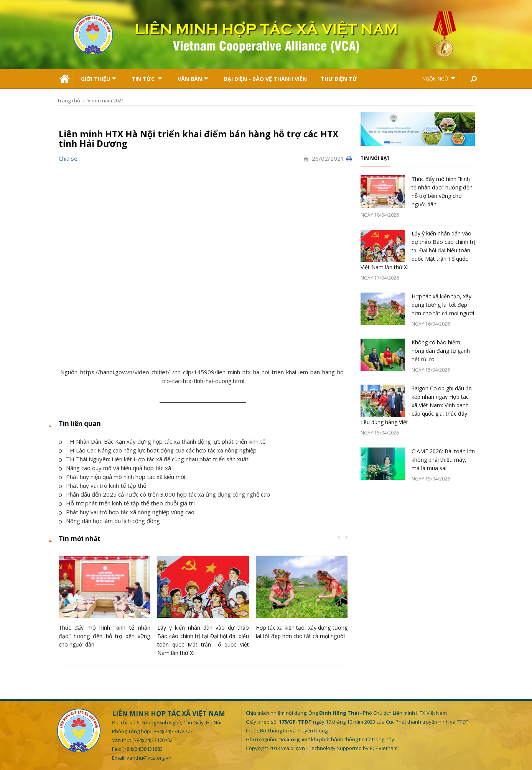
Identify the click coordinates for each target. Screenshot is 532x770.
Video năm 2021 (106, 100)
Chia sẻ (68, 158)
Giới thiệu (98, 79)
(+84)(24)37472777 (172, 731)
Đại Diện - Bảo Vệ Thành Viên (265, 79)
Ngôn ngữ (439, 78)
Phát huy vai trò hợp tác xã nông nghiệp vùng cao (127, 512)
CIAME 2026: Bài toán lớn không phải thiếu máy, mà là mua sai (443, 460)
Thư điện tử (339, 79)
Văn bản (193, 79)
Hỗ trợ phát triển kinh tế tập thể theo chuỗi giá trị (127, 503)
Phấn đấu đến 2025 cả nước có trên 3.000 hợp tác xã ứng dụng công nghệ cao (164, 494)
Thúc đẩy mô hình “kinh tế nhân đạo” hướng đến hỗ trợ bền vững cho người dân (105, 636)
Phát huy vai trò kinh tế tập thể (102, 485)
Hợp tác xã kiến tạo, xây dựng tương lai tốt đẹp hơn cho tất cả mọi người (443, 305)
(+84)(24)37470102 (152, 740)
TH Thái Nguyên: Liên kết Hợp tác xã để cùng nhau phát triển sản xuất (154, 459)
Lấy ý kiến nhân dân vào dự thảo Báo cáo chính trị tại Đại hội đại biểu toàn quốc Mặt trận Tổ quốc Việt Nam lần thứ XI (418, 250)
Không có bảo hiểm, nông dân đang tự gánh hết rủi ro (441, 351)
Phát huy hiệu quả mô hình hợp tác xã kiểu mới (122, 477)
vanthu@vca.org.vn (149, 758)
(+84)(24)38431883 (142, 749)
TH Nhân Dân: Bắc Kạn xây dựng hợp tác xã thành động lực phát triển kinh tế (162, 441)
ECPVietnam (384, 748)
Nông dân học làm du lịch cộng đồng (109, 521)
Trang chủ (69, 100)
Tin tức (147, 79)
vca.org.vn (293, 748)
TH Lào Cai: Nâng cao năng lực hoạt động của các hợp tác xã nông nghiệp (158, 450)
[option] (105, 604)
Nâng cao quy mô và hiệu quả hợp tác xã (115, 468)
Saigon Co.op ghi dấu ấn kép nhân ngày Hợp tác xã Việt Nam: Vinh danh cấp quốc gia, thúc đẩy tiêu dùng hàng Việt (416, 405)
